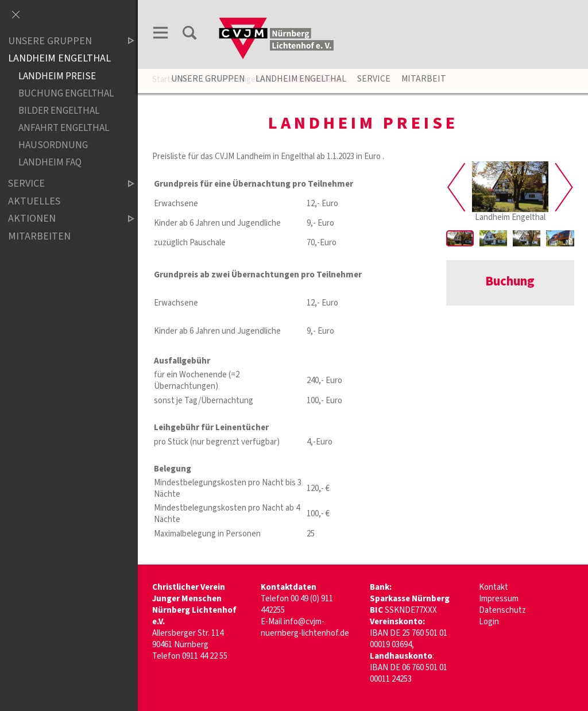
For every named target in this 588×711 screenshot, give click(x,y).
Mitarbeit (424, 79)
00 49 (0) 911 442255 (297, 604)
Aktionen (61, 219)
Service (374, 79)
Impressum (499, 599)
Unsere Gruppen (61, 41)
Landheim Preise (57, 76)
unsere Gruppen (208, 79)
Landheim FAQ (50, 162)
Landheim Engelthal (301, 79)
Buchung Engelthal (66, 93)
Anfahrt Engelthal (64, 128)
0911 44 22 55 (205, 656)
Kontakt (494, 587)
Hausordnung (53, 145)
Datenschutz (502, 610)
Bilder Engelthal (59, 111)
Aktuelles (34, 201)
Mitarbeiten (39, 236)
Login (489, 622)
